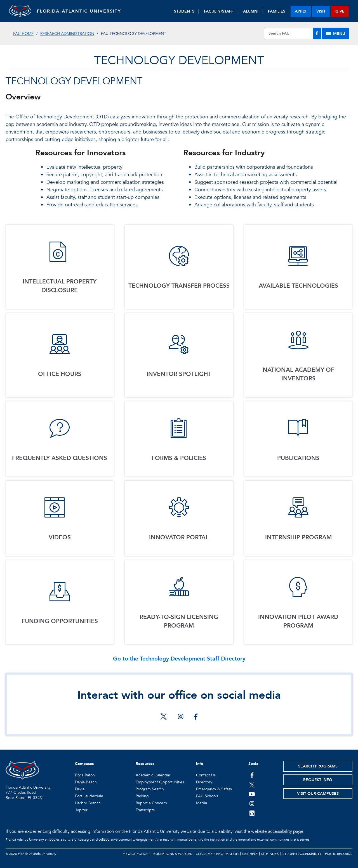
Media (202, 803)
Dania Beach (86, 782)
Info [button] (200, 764)
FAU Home (23, 34)
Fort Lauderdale (89, 796)
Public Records (339, 854)
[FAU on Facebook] (252, 775)
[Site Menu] (335, 34)
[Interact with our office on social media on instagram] (181, 717)
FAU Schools (207, 796)
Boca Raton (85, 775)
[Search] (317, 34)
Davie (80, 789)
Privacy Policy (135, 854)
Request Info (318, 780)
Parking (142, 796)
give (340, 11)
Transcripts (145, 810)
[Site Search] (293, 34)
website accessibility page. (278, 831)
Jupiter (81, 810)
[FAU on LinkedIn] (252, 813)
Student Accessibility (302, 854)
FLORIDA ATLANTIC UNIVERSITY (79, 11)
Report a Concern (151, 803)
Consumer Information (217, 854)
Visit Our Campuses (318, 794)
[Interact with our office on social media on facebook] (196, 717)
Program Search (150, 789)
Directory (204, 782)
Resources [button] (145, 764)
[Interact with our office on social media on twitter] (164, 717)
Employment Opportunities (160, 782)
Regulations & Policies (172, 854)
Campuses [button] (84, 764)
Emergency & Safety (214, 789)
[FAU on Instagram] (252, 803)
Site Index (270, 854)
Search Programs (318, 766)
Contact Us (206, 775)
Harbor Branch (88, 803)
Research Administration (67, 34)
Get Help (250, 854)
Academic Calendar (153, 775)
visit (321, 11)
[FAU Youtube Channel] (252, 794)
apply (301, 11)
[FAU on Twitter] (252, 784)
